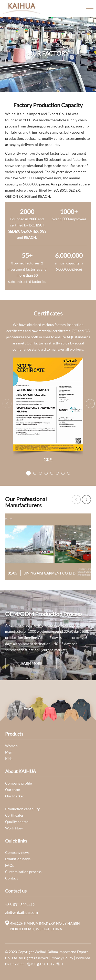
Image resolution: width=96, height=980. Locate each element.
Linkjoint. (18, 964)
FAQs (9, 865)
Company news (17, 852)
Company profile (18, 783)
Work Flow (14, 828)
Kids (9, 759)
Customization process (23, 872)
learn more (31, 663)
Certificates (14, 815)
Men (9, 752)
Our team (13, 790)
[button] (28, 473)
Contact (12, 878)
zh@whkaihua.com (22, 912)
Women (11, 746)
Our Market (14, 796)
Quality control (17, 822)
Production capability (22, 809)
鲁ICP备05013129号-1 (45, 964)
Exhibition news (18, 859)
